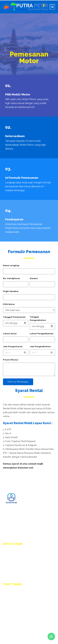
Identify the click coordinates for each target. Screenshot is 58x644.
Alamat (34, 278)
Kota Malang (10, 563)
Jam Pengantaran (13, 346)
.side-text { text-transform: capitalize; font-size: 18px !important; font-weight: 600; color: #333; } (29, 310)
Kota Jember (10, 572)
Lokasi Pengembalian (42, 334)
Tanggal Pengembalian (38, 319)
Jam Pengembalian (40, 346)
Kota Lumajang (11, 576)
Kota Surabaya (11, 558)
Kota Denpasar (11, 554)
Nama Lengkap (11, 265)
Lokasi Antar (10, 334)
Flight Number (11, 291)
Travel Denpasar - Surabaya (18, 594)
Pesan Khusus (11, 360)
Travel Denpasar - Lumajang (18, 612)
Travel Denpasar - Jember (17, 607)
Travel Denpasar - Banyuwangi (19, 603)
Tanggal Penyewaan (14, 317)
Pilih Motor (9, 304)
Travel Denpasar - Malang (17, 598)
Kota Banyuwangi (12, 567)
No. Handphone (12, 278)
